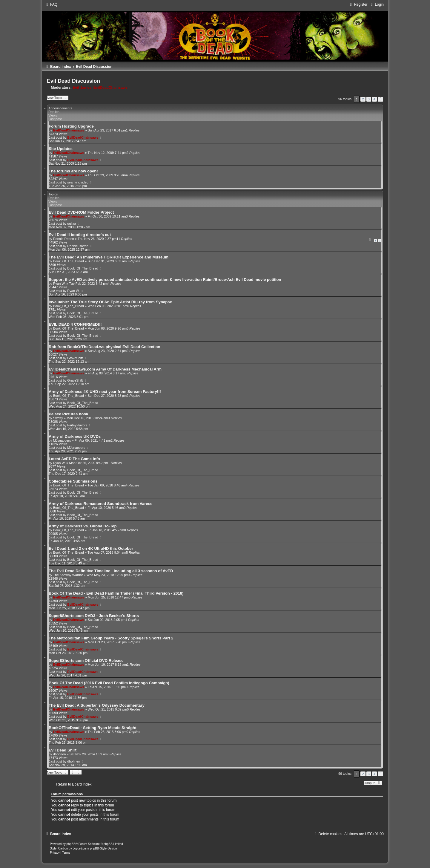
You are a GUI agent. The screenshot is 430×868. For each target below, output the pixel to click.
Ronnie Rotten (64, 239)
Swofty (58, 418)
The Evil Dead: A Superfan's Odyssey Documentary (97, 705)
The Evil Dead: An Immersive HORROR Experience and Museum (109, 257)
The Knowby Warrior (68, 575)
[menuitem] (51, 4)
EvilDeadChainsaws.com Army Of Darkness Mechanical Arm (105, 369)
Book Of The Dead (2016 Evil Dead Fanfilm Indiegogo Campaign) (109, 683)
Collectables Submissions (73, 481)
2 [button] (363, 99)
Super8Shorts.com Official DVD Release (86, 660)
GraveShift (75, 358)
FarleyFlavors (77, 425)
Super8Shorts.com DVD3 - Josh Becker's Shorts (94, 616)
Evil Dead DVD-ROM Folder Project (81, 212)
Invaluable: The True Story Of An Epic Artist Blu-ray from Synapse (110, 302)
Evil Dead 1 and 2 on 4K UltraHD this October (91, 548)
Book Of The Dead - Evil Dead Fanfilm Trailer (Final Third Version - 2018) (116, 593)
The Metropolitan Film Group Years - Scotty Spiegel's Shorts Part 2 (111, 638)
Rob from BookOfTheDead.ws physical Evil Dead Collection (105, 347)
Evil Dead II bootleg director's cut (80, 235)
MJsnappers (62, 440)
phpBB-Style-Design (103, 848)
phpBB (71, 844)
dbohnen (60, 754)
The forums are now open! (73, 171)
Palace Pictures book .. (70, 414)
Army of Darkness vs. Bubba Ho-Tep (83, 526)
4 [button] (374, 99)
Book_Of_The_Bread (69, 261)
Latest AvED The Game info (74, 459)
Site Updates (61, 149)
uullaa (72, 223)
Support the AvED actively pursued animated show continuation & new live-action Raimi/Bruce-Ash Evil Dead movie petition (165, 280)
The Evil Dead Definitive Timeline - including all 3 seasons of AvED (111, 571)
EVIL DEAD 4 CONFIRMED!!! (75, 324)
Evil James (82, 88)
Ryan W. (59, 284)
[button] (380, 99)
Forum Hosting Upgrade (71, 126)
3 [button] (369, 99)
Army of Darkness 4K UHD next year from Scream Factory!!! (105, 392)
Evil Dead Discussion (73, 81)
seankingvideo (78, 182)
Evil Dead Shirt (63, 750)
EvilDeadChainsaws (110, 88)
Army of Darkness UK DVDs (75, 436)
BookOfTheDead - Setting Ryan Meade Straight (93, 728)
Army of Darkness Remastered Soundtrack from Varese (100, 504)
